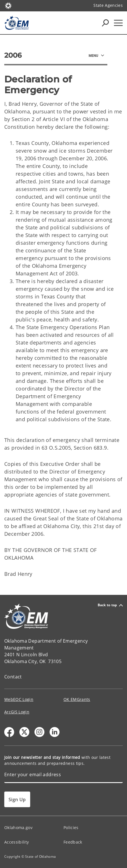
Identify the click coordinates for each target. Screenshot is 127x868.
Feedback (73, 842)
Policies (71, 827)
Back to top (110, 605)
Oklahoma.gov (18, 827)
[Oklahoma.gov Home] (8, 5)
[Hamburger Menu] (118, 23)
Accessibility (17, 842)
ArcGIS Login (17, 712)
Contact (13, 677)
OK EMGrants (77, 699)
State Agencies (108, 5)
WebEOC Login (19, 699)
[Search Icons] (105, 23)
